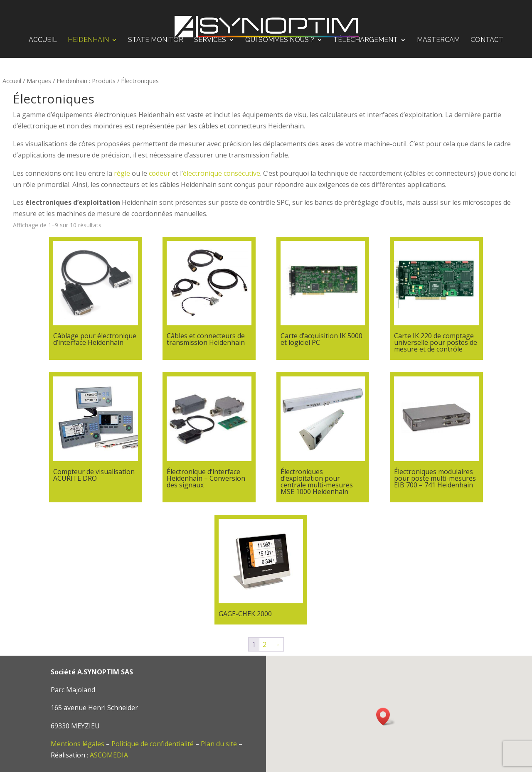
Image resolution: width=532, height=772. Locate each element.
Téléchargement (366, 34)
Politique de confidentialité (153, 744)
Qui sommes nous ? (280, 34)
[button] (386, 717)
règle (122, 173)
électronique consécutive (222, 173)
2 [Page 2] (265, 644)
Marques (39, 81)
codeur (160, 173)
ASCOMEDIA (109, 755)
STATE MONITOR (156, 34)
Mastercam (438, 34)
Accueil (43, 34)
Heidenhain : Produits (86, 81)
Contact (487, 34)
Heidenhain (88, 34)
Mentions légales (78, 744)
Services (210, 34)
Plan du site (219, 744)
